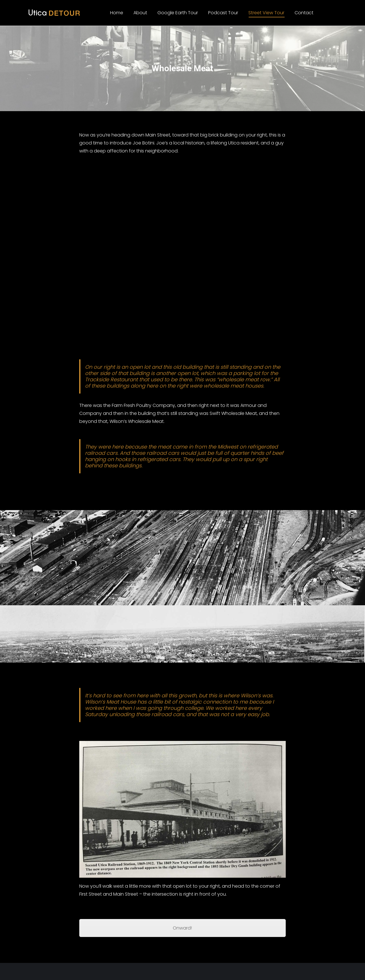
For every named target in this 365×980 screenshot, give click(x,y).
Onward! (182, 928)
